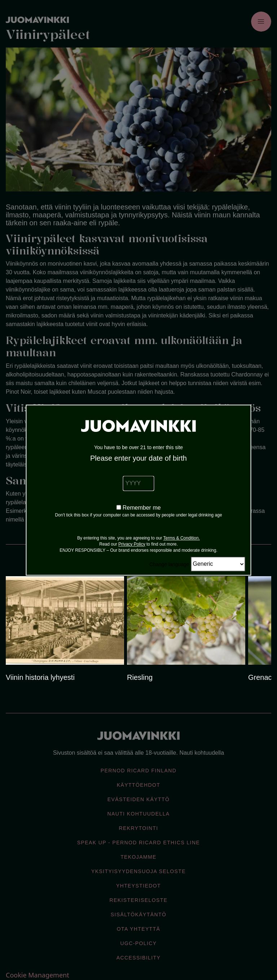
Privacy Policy (132, 544)
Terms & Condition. (182, 538)
